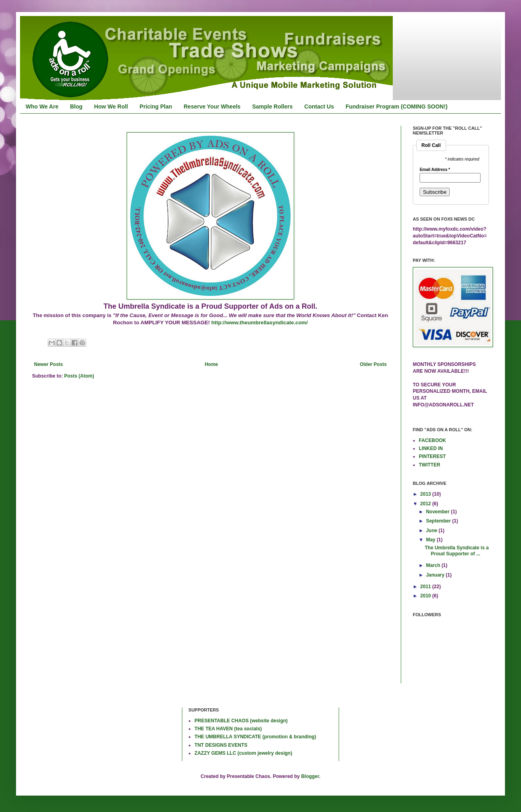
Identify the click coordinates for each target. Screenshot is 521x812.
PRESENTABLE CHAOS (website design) (241, 721)
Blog (76, 107)
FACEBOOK (432, 440)
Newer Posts (48, 364)
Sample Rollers (272, 107)
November (438, 512)
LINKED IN (431, 448)
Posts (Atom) (79, 376)
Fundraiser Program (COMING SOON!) (396, 107)
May (431, 540)
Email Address (435, 170)
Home (211, 364)
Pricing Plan (156, 107)
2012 (426, 504)
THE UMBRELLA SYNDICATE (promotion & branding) (255, 737)
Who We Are (42, 107)
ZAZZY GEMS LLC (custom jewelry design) (243, 753)
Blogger (310, 776)
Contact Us (319, 107)
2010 (426, 596)
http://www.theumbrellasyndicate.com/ (259, 323)
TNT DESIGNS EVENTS (221, 745)
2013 (426, 494)
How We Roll (111, 107)
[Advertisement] (58, 734)
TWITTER (429, 465)
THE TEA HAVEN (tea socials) (228, 729)
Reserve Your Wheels (212, 107)
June (432, 531)
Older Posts (373, 364)
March (434, 565)
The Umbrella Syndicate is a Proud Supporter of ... (457, 551)
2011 (426, 587)
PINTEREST (432, 456)
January (436, 575)
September (439, 521)
